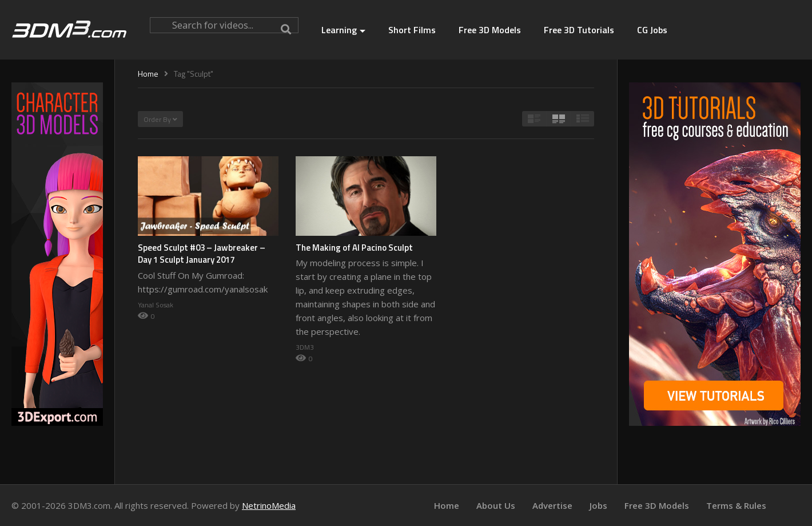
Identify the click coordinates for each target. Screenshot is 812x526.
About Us (496, 505)
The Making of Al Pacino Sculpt (354, 248)
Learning (343, 30)
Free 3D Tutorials (579, 30)
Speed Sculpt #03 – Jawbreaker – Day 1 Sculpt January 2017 (202, 254)
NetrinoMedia (269, 505)
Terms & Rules (736, 505)
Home (447, 505)
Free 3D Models (490, 30)
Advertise (552, 505)
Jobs (598, 505)
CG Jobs (652, 30)
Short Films (412, 30)
